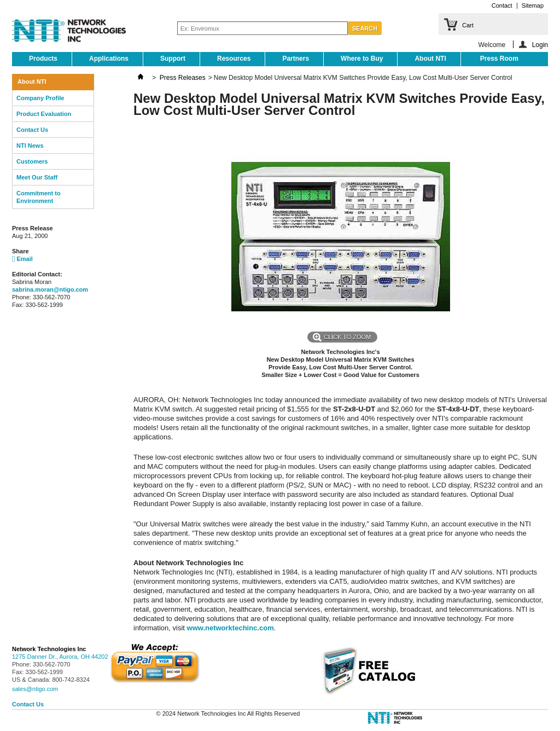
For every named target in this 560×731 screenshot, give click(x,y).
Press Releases (183, 78)
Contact (502, 5)
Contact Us (32, 130)
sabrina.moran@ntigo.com (50, 289)
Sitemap (533, 5)
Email (22, 259)
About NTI (430, 59)
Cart (468, 25)
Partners (296, 59)
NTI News (30, 146)
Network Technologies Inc (49, 649)
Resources (234, 59)
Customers (32, 161)
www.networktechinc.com (231, 628)
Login (540, 45)
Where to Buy (362, 59)
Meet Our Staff (37, 177)
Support (173, 59)
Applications (109, 59)
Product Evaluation (44, 114)
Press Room (499, 59)
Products (43, 59)
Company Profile (40, 98)
